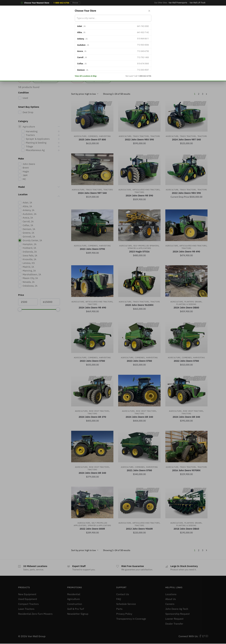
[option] (113, 26)
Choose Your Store (86, 11)
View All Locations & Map (86, 76)
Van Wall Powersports (178, 3)
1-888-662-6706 (61, 3)
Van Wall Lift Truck (197, 3)
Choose (75, 3)
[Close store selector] (149, 11)
